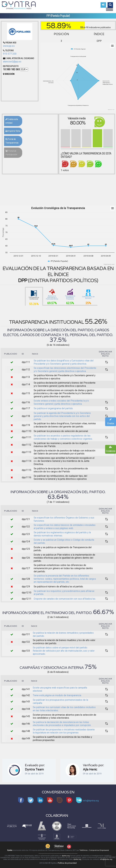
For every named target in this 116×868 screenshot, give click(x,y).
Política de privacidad (67, 863)
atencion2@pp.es (12, 62)
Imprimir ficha (13, 131)
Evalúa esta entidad (12, 121)
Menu (110, 8)
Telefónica (83, 850)
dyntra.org (66, 856)
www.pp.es (9, 46)
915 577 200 (10, 54)
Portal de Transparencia (12, 141)
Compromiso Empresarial (99, 850)
